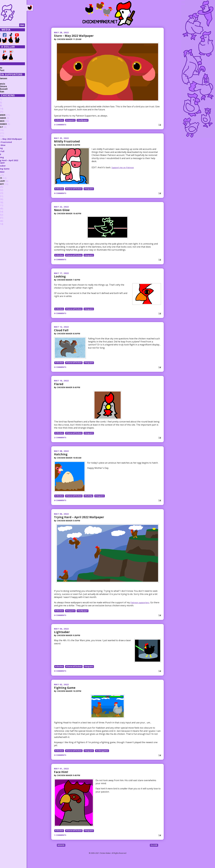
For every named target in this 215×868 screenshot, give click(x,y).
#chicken (60, 120)
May (9, 136)
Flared (59, 388)
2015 (6, 206)
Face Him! (61, 778)
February (12, 181)
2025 (6, 103)
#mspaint (71, 120)
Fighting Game (65, 694)
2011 (6, 218)
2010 (6, 221)
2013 (6, 212)
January (11, 184)
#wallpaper (84, 120)
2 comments (61, 441)
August (11, 127)
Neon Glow (62, 211)
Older (154, 853)
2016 (6, 202)
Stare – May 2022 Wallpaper (75, 36)
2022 (6, 112)
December (12, 115)
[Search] (16, 25)
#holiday (90, 501)
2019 (6, 193)
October (11, 121)
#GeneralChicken (75, 190)
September (12, 124)
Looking (60, 278)
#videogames (105, 757)
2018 (6, 196)
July (9, 130)
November (12, 118)
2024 (6, 106)
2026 (6, 99)
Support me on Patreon (124, 167)
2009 (6, 224)
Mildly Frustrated (67, 141)
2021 (6, 187)
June (9, 133)
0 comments (61, 194)
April (9, 175)
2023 (6, 109)
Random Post (9, 70)
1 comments (61, 843)
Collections (8, 68)
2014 (6, 209)
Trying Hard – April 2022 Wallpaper (81, 522)
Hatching (61, 458)
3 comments (61, 125)
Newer (61, 853)
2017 (6, 199)
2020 (6, 190)
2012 (6, 215)
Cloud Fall (61, 333)
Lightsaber (62, 637)
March (10, 178)
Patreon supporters (141, 607)
